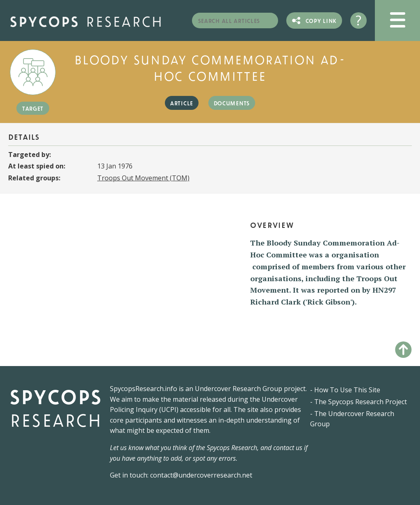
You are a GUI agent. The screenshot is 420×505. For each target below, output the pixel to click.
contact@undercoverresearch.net (201, 475)
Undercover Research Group (239, 389)
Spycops (87, 20)
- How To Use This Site (345, 390)
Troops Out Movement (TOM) (143, 178)
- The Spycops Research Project (358, 402)
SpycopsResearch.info (144, 389)
